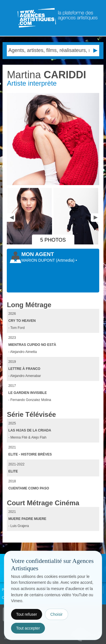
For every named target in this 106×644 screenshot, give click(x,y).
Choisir (57, 614)
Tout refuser (27, 614)
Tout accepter (28, 628)
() (66, 260)
